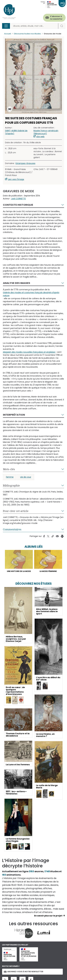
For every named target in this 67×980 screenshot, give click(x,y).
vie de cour (26, 477)
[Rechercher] (35, 26)
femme (10, 477)
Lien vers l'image (16, 179)
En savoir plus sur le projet (48, 916)
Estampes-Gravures (25, 163)
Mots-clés (9, 469)
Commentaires (12, 529)
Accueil (8, 34)
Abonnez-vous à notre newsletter (24, 972)
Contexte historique (18, 205)
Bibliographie (11, 485)
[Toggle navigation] (6, 26)
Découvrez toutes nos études (27, 34)
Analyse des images (17, 283)
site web (40, 137)
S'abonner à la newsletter (56, 18)
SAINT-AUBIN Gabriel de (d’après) (16, 132)
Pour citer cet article (16, 511)
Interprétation (14, 415)
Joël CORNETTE (18, 199)
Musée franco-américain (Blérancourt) (46, 132)
